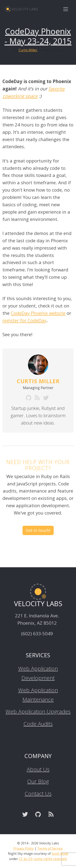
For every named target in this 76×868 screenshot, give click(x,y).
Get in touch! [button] (38, 530)
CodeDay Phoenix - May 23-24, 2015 (38, 36)
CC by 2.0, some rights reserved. (43, 859)
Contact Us (38, 793)
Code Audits (38, 724)
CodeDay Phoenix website (38, 313)
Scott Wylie (60, 854)
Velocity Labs (21, 9)
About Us (38, 769)
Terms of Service (50, 848)
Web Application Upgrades (38, 711)
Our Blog (38, 781)
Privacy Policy (24, 848)
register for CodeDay (24, 320)
